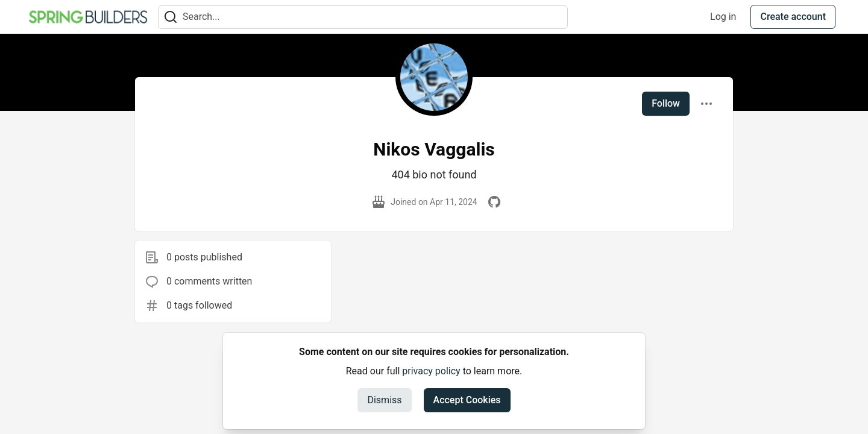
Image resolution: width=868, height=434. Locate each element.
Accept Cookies (467, 400)
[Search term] (363, 17)
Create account (793, 17)
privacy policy (431, 371)
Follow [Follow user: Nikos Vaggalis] (666, 103)
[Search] (171, 17)
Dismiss (384, 400)
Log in (723, 17)
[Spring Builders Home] (88, 17)
